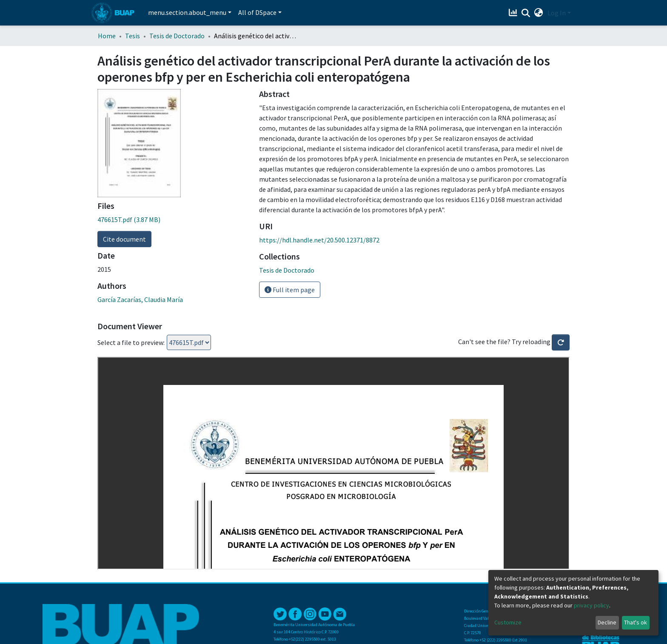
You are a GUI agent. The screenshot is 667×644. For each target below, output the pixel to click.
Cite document (124, 239)
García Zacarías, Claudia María (140, 299)
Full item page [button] (290, 290)
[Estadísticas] (514, 13)
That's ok (636, 622)
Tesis (133, 36)
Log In (557, 13)
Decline (607, 622)
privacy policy (591, 605)
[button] (539, 13)
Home (107, 36)
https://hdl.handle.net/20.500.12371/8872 (319, 240)
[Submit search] (526, 13)
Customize (508, 622)
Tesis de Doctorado (177, 36)
